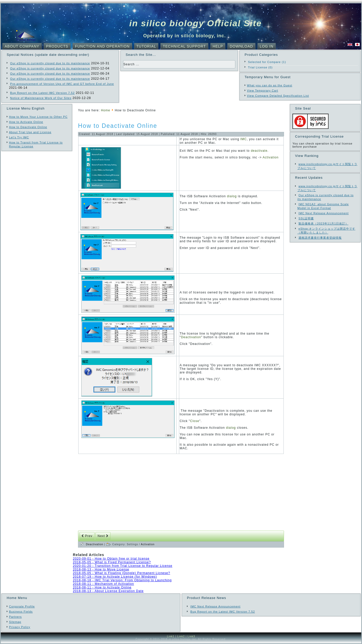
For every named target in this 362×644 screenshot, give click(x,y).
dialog (232, 196)
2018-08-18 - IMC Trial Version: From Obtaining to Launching (122, 580)
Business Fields (21, 612)
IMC (243, 139)
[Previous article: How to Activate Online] (87, 536)
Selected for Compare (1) (267, 62)
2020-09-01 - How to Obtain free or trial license (111, 559)
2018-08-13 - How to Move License (101, 569)
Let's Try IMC (19, 137)
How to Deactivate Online (28, 127)
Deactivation (191, 337)
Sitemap (15, 622)
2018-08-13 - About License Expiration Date (108, 591)
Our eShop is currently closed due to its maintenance (50, 63)
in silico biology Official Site (196, 23)
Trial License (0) (260, 67)
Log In (267, 46)
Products (57, 46)
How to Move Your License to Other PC (38, 117)
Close (195, 421)
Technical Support (184, 46)
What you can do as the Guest (270, 85)
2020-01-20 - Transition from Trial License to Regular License (123, 566)
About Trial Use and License (30, 132)
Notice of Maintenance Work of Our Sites (41, 98)
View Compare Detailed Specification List (278, 96)
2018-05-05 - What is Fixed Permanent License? (112, 562)
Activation (271, 157)
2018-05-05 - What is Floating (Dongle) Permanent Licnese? (122, 573)
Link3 (191, 636)
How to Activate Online (26, 122)
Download (241, 46)
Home (106, 110)
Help (218, 46)
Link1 (171, 636)
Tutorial (146, 46)
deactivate (259, 151)
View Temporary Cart (262, 91)
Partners (15, 617)
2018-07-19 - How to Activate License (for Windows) (115, 577)
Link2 (181, 636)
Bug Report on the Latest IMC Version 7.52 (42, 93)
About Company (22, 46)
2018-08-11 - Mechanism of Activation (103, 584)
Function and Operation (102, 46)
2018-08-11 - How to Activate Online (102, 587)
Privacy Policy (20, 627)
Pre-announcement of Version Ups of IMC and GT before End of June (62, 84)
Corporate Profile (22, 606)
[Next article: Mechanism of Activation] (103, 536)
